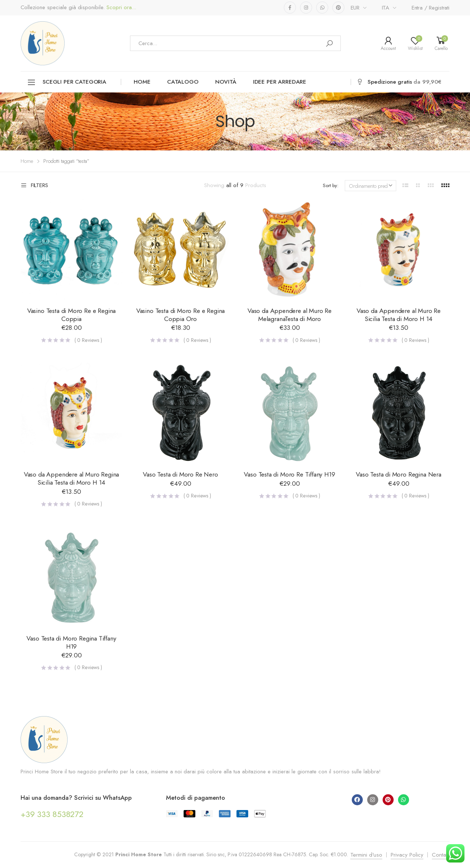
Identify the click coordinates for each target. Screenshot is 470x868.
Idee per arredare (280, 82)
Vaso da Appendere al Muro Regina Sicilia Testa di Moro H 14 (71, 478)
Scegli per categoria (67, 82)
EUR (355, 8)
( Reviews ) (88, 340)
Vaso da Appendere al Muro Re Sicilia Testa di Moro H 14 (399, 315)
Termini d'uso (366, 855)
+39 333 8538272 (52, 814)
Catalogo (183, 82)
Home (142, 82)
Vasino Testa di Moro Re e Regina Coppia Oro (180, 315)
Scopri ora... (120, 8)
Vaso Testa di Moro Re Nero (180, 474)
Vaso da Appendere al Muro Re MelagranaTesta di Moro (290, 315)
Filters (34, 186)
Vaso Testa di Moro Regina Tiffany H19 (71, 642)
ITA (386, 8)
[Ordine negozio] (370, 186)
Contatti (441, 855)
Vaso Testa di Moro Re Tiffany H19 (289, 474)
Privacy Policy (407, 855)
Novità (226, 82)
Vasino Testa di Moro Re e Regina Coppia (71, 315)
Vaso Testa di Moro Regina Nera (399, 474)
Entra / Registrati (431, 8)
